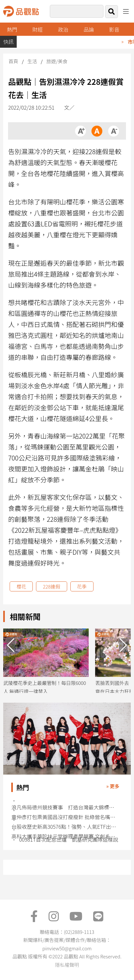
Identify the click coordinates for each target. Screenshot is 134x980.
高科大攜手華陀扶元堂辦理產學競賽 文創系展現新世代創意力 (64, 836)
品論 (89, 29)
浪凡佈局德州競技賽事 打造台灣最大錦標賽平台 (64, 807)
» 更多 (113, 786)
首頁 (13, 61)
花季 (82, 586)
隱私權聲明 (67, 965)
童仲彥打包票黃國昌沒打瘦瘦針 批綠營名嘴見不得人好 (64, 817)
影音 (114, 29)
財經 (38, 29)
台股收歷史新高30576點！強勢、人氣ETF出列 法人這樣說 (64, 827)
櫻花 (21, 586)
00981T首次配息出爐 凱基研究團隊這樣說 (68, 840)
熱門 (12, 29)
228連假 (51, 586)
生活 (32, 61)
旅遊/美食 (57, 61)
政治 (63, 29)
